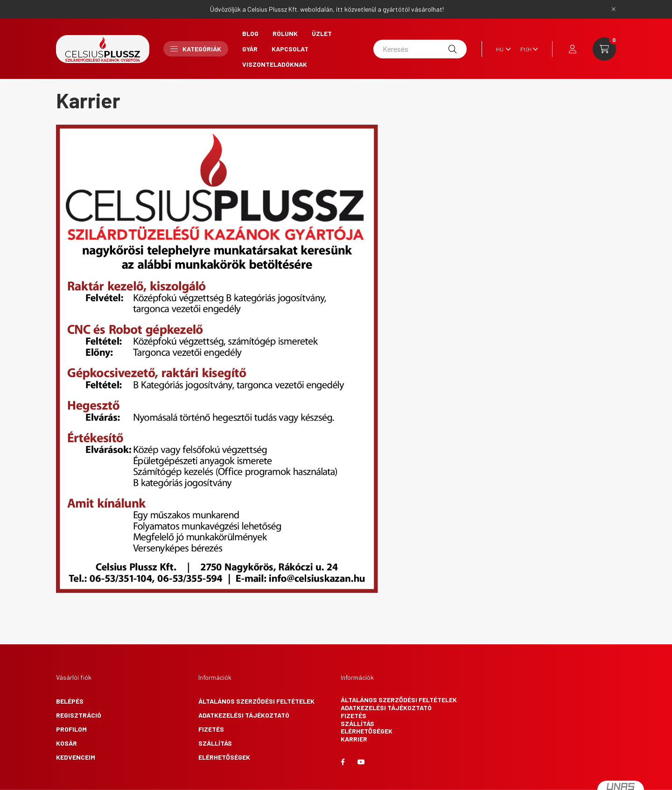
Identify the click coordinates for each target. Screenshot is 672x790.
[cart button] (604, 49)
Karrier (354, 739)
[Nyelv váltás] (501, 49)
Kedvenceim (76, 757)
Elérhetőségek (224, 757)
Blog (250, 33)
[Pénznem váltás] (527, 49)
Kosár (66, 743)
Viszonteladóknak (275, 64)
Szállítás (215, 743)
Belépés (70, 701)
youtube (361, 762)
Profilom (71, 729)
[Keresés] (420, 49)
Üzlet (322, 33)
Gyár (250, 49)
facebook (343, 762)
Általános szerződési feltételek (256, 701)
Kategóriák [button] (196, 49)
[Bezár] (614, 9)
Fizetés (211, 729)
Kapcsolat (290, 49)
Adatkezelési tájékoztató (244, 715)
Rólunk (285, 33)
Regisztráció (79, 715)
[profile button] (573, 49)
